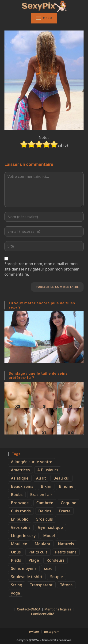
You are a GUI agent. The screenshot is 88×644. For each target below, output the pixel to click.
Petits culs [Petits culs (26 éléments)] (38, 552)
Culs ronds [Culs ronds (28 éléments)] (21, 511)
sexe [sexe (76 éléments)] (48, 568)
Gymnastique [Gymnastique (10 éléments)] (50, 527)
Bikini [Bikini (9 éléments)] (46, 486)
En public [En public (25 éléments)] (20, 519)
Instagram (52, 632)
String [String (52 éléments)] (17, 585)
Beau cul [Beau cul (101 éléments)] (61, 478)
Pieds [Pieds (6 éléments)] (16, 560)
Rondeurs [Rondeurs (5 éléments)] (55, 560)
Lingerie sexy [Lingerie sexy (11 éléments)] (23, 536)
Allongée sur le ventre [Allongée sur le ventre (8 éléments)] (32, 462)
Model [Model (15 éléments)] (49, 536)
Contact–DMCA (29, 609)
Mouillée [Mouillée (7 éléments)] (19, 544)
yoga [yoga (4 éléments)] (16, 593)
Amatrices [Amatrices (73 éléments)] (20, 470)
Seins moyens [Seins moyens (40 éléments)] (24, 568)
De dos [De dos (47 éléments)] (45, 511)
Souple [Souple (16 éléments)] (57, 577)
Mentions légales (58, 609)
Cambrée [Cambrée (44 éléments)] (45, 503)
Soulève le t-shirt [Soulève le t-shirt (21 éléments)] (27, 577)
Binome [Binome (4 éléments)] (66, 486)
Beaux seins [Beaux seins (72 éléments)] (22, 486)
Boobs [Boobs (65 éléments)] (17, 495)
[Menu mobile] (44, 18)
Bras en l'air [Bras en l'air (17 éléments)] (41, 495)
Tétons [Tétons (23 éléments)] (66, 585)
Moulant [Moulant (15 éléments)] (43, 544)
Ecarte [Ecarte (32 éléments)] (65, 511)
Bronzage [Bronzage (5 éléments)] (20, 503)
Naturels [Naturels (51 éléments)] (66, 544)
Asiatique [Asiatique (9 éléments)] (20, 478)
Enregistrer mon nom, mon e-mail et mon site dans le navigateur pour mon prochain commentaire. (42, 269)
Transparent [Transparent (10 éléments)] (41, 585)
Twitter (34, 632)
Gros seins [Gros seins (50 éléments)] (21, 527)
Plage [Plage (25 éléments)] (34, 560)
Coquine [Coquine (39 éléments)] (69, 503)
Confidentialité (43, 614)
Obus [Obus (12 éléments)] (16, 552)
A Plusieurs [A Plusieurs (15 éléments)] (48, 470)
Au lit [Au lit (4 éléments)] (41, 478)
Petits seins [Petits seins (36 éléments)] (66, 552)
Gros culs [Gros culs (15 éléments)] (44, 519)
